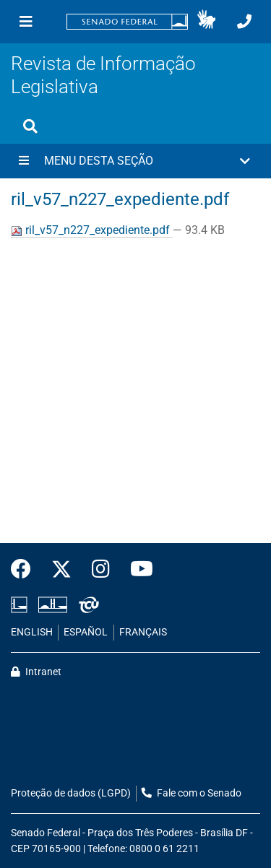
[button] (206, 22)
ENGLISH (32, 632)
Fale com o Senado (192, 793)
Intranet (36, 672)
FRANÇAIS (143, 632)
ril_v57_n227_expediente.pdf (92, 230)
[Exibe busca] (30, 126)
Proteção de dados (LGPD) (71, 793)
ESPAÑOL (86, 632)
